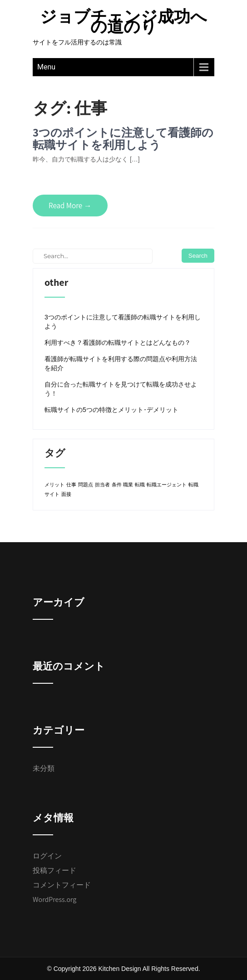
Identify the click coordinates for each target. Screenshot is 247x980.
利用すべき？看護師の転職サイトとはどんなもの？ (118, 343)
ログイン (47, 856)
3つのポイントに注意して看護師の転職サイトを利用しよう (123, 139)
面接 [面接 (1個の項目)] (66, 494)
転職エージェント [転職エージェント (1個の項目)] (167, 485)
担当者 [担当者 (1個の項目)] (102, 485)
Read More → (70, 206)
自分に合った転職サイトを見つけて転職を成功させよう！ (121, 389)
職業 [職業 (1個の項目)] (128, 485)
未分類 (44, 768)
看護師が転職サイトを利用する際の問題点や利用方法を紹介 (121, 363)
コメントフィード (62, 885)
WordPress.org (54, 899)
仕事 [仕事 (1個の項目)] (71, 485)
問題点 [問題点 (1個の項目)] (86, 485)
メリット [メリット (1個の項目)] (54, 485)
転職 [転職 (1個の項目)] (140, 485)
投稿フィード (54, 870)
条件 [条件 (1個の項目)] (117, 485)
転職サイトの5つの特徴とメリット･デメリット (111, 410)
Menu (46, 67)
